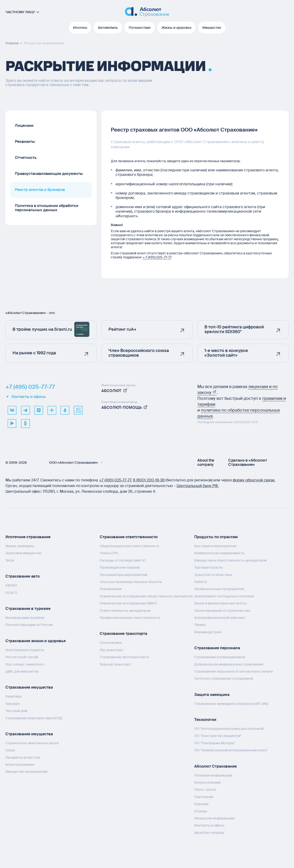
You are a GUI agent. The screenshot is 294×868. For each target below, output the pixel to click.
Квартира (13, 696)
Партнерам (204, 797)
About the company (206, 463)
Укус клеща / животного (25, 664)
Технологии (205, 720)
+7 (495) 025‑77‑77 (115, 480)
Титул (10, 560)
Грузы (10, 750)
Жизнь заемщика (20, 546)
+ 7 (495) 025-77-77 (157, 257)
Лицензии (24, 126)
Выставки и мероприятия (215, 546)
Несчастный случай (22, 657)
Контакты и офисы (26, 397)
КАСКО (11, 585)
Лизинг (200, 625)
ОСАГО (11, 593)
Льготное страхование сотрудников (224, 678)
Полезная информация (213, 775)
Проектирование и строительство (222, 611)
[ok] (25, 423)
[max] (38, 410)
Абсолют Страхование (215, 766)
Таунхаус (13, 704)
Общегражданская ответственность (130, 546)
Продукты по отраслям (216, 537)
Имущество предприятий (26, 772)
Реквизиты (25, 142)
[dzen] (52, 410)
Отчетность (26, 158)
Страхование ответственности (129, 537)
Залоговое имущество (23, 553)
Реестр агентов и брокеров (40, 190)
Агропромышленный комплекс (220, 618)
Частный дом (16, 711)
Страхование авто (23, 576)
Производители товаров (120, 567)
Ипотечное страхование (28, 537)
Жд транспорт (112, 650)
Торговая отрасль (209, 567)
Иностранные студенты (25, 650)
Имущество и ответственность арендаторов (230, 560)
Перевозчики (111, 589)
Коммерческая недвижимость (219, 553)
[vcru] (78, 410)
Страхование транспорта (123, 634)
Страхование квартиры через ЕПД (34, 718)
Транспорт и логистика (213, 575)
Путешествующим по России (29, 625)
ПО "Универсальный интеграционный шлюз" (231, 750)
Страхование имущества (29, 687)
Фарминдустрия (208, 632)
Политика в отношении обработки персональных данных (47, 208)
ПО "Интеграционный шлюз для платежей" (230, 729)
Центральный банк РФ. (198, 486)
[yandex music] (65, 410)
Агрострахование (20, 765)
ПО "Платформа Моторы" (215, 743)
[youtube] (12, 423)
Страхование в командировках (220, 657)
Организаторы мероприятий (123, 575)
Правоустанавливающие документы (49, 174)
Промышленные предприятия (219, 589)
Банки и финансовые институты (221, 603)
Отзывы (201, 811)
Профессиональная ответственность (130, 618)
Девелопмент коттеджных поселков (224, 596)
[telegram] (25, 410)
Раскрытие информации (214, 818)
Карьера (201, 804)
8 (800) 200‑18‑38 (149, 480)
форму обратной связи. (254, 480)
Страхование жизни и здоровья (35, 641)
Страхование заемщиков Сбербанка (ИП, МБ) (231, 704)
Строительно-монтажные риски (32, 743)
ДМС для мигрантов (22, 671)
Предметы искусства (23, 757)
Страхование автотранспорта (124, 657)
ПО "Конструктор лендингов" (218, 736)
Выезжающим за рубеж (25, 618)
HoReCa (201, 582)
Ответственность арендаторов (125, 611)
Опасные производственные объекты (131, 582)
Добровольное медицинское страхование (229, 664)
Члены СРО (109, 553)
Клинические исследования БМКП (128, 603)
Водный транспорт (115, 664)
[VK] (12, 410)
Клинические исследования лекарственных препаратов (146, 596)
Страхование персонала (217, 648)
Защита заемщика (212, 695)
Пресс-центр (205, 789)
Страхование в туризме (28, 609)
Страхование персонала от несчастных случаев (234, 671)
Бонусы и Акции (207, 782)
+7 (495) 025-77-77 (30, 387)
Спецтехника (111, 643)
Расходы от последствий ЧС (123, 560)
